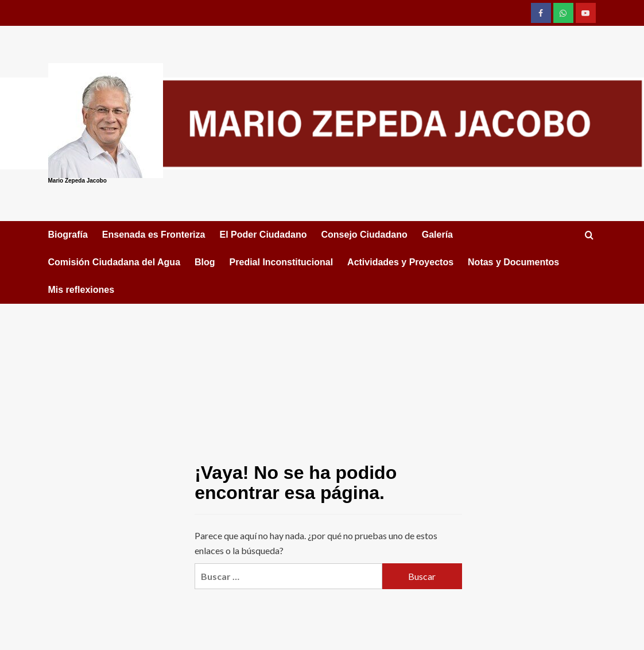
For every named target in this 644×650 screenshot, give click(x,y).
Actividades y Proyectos (400, 262)
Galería (437, 235)
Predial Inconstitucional (281, 262)
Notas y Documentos (513, 262)
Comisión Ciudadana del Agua (115, 262)
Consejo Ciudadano (364, 235)
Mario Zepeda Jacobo (77, 181)
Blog (205, 262)
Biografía (68, 235)
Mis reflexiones (82, 290)
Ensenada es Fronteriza (154, 235)
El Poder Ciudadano (263, 235)
